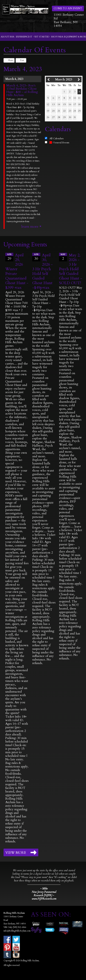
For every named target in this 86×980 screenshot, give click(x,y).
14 (59, 104)
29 (64, 117)
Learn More (30, 227)
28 (59, 117)
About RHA (8, 37)
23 (70, 111)
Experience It (24, 37)
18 (79, 104)
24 (75, 111)
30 (70, 117)
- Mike (44, 889)
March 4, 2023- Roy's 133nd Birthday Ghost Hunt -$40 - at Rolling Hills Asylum (22, 90)
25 (79, 111)
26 (48, 117)
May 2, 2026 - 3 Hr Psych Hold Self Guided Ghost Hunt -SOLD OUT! (71, 269)
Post (20, 60)
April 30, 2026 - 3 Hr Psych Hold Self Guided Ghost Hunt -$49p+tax (42, 271)
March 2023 (64, 79)
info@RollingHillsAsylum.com (17, 931)
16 (70, 104)
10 (75, 98)
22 (64, 111)
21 (59, 111)
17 (75, 104)
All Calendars (57, 138)
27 (53, 117)
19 (48, 111)
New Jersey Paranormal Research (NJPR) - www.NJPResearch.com (44, 895)
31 (75, 117)
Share (9, 60)
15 (64, 104)
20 (53, 111)
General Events (59, 143)
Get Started (42, 37)
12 (48, 104)
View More (16, 853)
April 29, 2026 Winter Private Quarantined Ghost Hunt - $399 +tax (17, 271)
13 (53, 104)
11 (79, 98)
